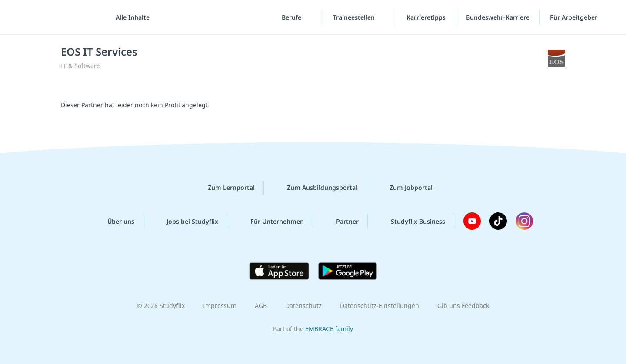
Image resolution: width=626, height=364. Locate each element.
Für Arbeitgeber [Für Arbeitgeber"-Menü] (574, 17)
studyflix (58, 17)
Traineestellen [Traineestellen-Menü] (355, 17)
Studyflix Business (411, 221)
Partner (340, 221)
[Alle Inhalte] (130, 17)
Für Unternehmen (270, 221)
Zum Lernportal (224, 188)
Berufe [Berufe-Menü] (292, 17)
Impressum (220, 306)
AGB (261, 306)
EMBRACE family (329, 329)
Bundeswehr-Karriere (498, 17)
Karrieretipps (426, 17)
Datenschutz (303, 306)
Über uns (114, 221)
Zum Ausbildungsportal (315, 188)
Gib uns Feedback (463, 306)
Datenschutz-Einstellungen (380, 306)
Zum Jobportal (404, 188)
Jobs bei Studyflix (185, 221)
